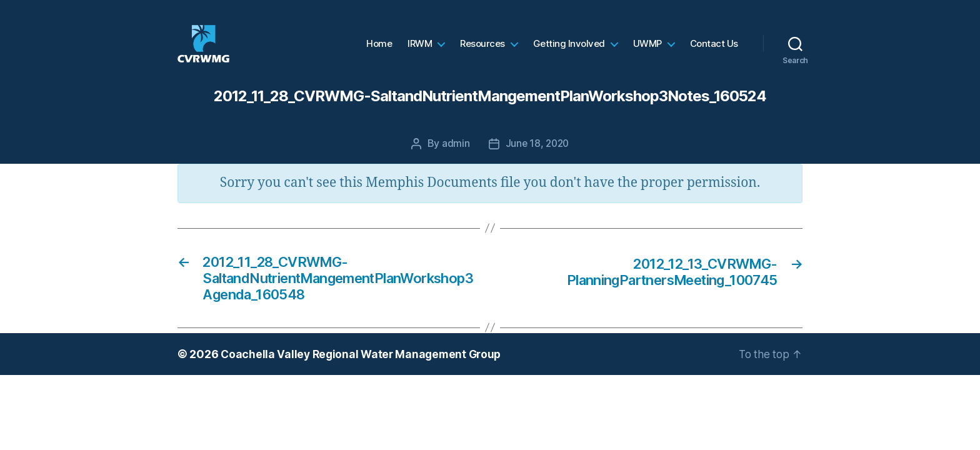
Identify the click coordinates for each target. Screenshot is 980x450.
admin (455, 162)
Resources (482, 53)
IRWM (420, 53)
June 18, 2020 (537, 162)
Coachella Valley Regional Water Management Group (364, 378)
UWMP (647, 53)
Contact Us (714, 53)
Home (379, 53)
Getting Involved (569, 53)
